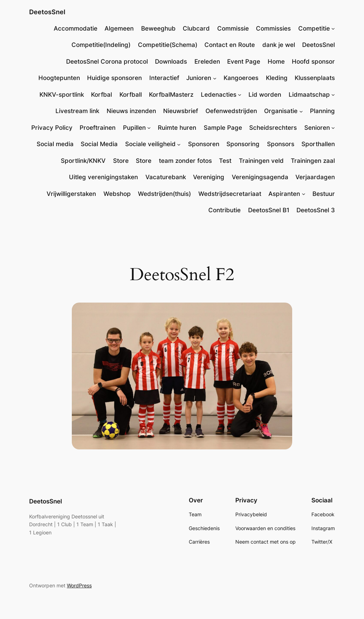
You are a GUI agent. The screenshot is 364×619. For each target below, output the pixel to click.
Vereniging (209, 177)
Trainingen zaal (313, 161)
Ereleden (207, 62)
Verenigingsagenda (260, 177)
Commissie (233, 28)
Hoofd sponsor (313, 62)
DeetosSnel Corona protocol (107, 62)
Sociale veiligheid (150, 144)
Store (121, 161)
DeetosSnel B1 (269, 210)
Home (276, 62)
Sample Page (223, 128)
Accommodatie (76, 28)
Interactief (164, 78)
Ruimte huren (177, 128)
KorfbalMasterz (171, 95)
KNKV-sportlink (62, 95)
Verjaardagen (315, 177)
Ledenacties (219, 95)
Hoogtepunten (59, 78)
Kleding (277, 78)
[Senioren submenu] (333, 128)
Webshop (117, 194)
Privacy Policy (52, 128)
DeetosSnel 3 (316, 210)
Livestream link (77, 111)
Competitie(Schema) (168, 45)
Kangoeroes (241, 78)
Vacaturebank (166, 177)
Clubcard (196, 28)
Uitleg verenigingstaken (103, 177)
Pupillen (134, 128)
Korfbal (101, 95)
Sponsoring (243, 144)
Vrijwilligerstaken (71, 194)
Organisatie (281, 111)
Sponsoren (204, 144)
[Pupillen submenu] (149, 128)
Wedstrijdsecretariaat (230, 194)
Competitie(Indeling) (101, 45)
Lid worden (265, 95)
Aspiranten (284, 194)
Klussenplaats (315, 78)
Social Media (99, 144)
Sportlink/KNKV (83, 161)
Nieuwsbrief (181, 111)
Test (225, 161)
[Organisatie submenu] (301, 111)
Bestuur (324, 194)
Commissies (273, 28)
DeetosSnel (47, 12)
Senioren (317, 128)
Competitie (314, 28)
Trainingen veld (261, 161)
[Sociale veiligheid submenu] (179, 144)
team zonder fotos (185, 161)
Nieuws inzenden (131, 111)
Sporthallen (318, 144)
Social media (55, 144)
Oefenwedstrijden (231, 111)
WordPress (79, 585)
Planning (322, 111)
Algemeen (119, 28)
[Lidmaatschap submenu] (333, 95)
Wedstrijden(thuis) (164, 194)
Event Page (244, 62)
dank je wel (279, 45)
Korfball (131, 95)
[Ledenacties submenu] (240, 95)
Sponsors (281, 144)
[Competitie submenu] (333, 28)
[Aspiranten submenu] (304, 194)
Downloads (171, 62)
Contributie (224, 210)
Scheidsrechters (273, 128)
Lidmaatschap (309, 95)
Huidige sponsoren (114, 78)
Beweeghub (158, 28)
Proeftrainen (98, 128)
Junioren (199, 78)
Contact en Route (230, 45)
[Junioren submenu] (215, 78)
